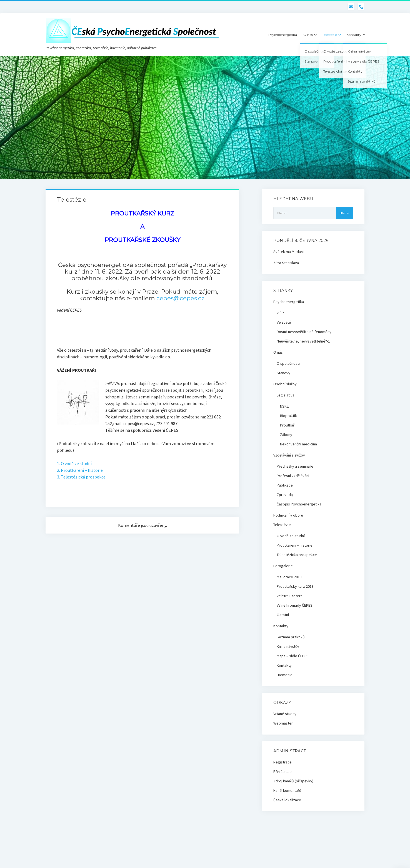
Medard (298, 252)
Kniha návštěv (288, 646)
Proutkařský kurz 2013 (295, 586)
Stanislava (290, 263)
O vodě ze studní (291, 536)
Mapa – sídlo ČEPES (293, 656)
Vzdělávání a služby (289, 455)
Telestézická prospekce (297, 555)
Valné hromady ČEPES (295, 605)
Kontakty (354, 35)
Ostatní (283, 615)
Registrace (282, 762)
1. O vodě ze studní (74, 463)
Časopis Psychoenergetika (299, 504)
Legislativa (286, 395)
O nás (308, 35)
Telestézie (330, 35)
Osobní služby (285, 384)
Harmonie (285, 675)
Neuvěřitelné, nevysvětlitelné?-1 (303, 341)
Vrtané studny (285, 714)
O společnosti (288, 363)
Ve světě (284, 322)
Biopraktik (288, 416)
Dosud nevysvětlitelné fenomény (304, 332)
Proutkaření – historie (295, 545)
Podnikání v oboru (288, 515)
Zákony (286, 435)
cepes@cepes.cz (180, 298)
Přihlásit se (282, 772)
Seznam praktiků (291, 637)
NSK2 (284, 406)
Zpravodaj (285, 495)
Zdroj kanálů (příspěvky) (293, 781)
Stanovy (283, 373)
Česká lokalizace (287, 800)
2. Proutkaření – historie (80, 470)
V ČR (280, 313)
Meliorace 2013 (289, 577)
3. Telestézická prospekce (81, 477)
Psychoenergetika (283, 35)
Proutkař (287, 425)
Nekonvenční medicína (298, 444)
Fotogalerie (283, 566)
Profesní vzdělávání (293, 476)
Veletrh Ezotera (290, 596)
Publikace (285, 485)
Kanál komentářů (287, 790)
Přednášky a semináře (295, 466)
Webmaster (283, 723)
